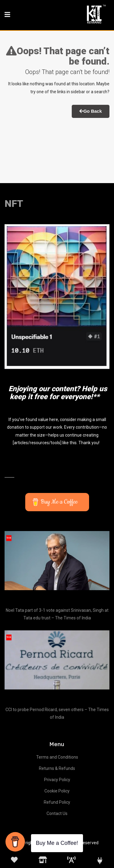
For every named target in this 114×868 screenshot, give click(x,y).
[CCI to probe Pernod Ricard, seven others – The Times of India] (57, 660)
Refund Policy (57, 802)
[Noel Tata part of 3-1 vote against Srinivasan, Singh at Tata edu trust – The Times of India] (57, 561)
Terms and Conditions (57, 757)
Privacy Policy (57, 780)
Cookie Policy (57, 791)
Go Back (91, 111)
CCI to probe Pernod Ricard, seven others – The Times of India (57, 713)
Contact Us (57, 813)
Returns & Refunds (57, 768)
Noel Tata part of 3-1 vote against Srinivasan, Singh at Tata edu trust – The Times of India (57, 614)
